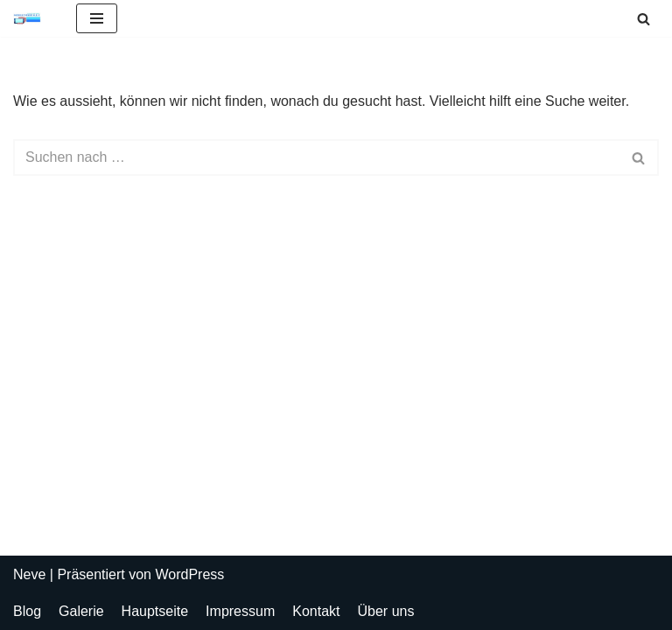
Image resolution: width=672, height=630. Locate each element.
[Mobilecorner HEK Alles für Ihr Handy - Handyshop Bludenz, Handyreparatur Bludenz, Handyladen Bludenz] (31, 18)
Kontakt (316, 611)
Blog (27, 611)
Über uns (386, 611)
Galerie (81, 611)
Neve (29, 574)
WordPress (189, 574)
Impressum (240, 611)
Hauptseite (155, 611)
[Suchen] (644, 19)
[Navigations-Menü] (97, 18)
